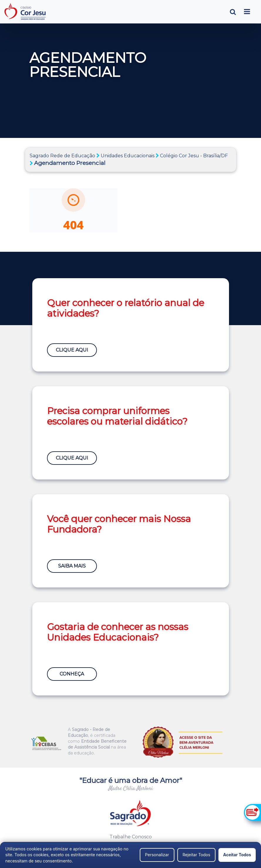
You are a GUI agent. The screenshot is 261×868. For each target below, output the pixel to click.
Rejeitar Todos (196, 855)
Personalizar (157, 855)
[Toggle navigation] (247, 12)
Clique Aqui (72, 350)
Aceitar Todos (237, 855)
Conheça (72, 674)
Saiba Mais (72, 566)
